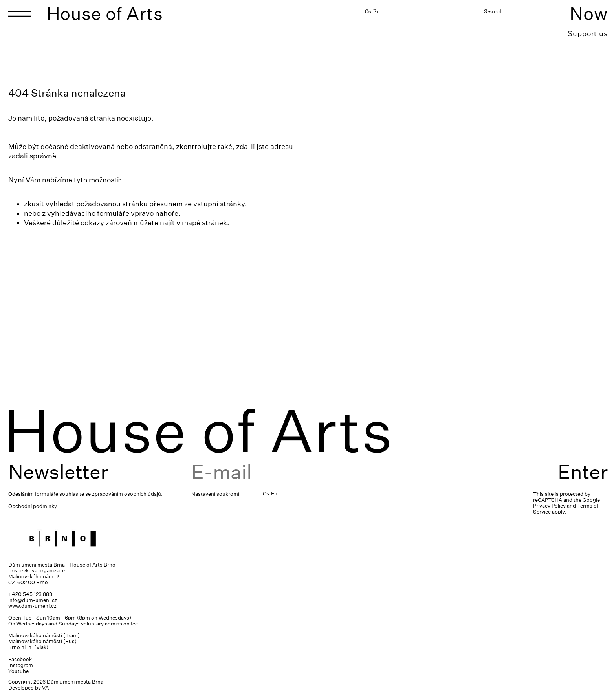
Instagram (21, 665)
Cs (368, 11)
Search (493, 11)
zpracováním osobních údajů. (127, 494)
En (376, 11)
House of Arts (105, 14)
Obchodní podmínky (33, 506)
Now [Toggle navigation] (589, 14)
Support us (588, 34)
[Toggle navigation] (20, 14)
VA (45, 688)
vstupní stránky (219, 204)
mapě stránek (204, 223)
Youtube (18, 671)
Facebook (20, 659)
